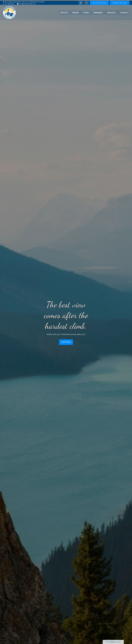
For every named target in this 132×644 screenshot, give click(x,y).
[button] (64, 12)
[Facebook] (86, 2)
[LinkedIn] (81, 2)
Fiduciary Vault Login (120, 2)
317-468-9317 (8, 3)
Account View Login (99, 2)
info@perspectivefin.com (26, 3)
